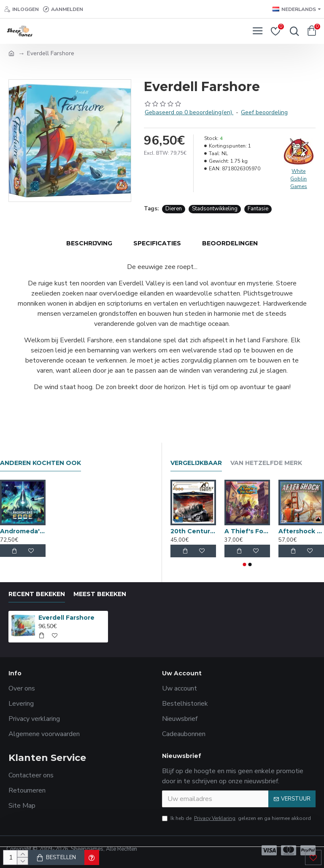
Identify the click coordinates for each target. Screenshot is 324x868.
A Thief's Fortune (247, 531)
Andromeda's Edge (23, 531)
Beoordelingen (230, 243)
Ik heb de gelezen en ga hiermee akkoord (236, 818)
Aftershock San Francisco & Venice (301, 531)
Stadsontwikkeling (215, 209)
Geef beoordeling (264, 112)
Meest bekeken (100, 594)
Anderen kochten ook (40, 463)
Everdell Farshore (66, 618)
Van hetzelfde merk (266, 463)
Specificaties (157, 243)
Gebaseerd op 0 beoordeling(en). (189, 112)
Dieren (174, 209)
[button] (245, 564)
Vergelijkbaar (196, 463)
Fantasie (258, 209)
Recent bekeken (37, 594)
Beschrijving (89, 243)
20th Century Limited (193, 531)
